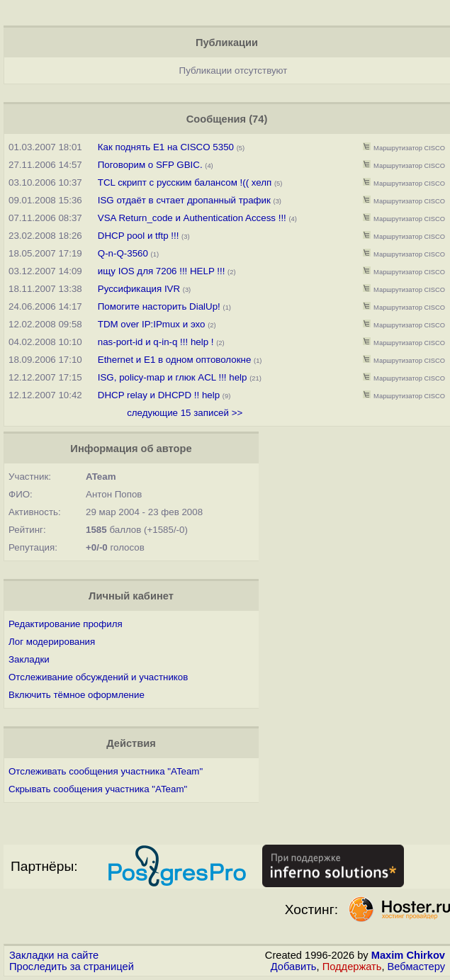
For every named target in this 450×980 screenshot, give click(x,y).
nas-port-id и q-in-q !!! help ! (156, 342)
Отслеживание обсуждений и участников (98, 677)
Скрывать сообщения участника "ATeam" (98, 789)
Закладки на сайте (54, 955)
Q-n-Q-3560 (123, 253)
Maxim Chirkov (408, 955)
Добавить (294, 967)
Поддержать (352, 967)
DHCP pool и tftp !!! (139, 236)
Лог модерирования (52, 642)
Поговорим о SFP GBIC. (150, 165)
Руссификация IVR (139, 289)
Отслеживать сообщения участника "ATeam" (106, 771)
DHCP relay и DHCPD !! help (159, 395)
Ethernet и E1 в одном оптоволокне (175, 360)
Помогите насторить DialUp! (159, 306)
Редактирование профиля (66, 624)
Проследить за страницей (72, 967)
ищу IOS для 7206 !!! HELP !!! (162, 271)
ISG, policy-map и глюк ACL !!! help (173, 377)
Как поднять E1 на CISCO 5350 (166, 147)
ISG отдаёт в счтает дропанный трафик (184, 200)
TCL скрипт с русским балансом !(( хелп (185, 182)
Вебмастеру (416, 967)
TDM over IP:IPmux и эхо (152, 324)
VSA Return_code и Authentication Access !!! (192, 218)
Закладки (29, 659)
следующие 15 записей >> (185, 413)
